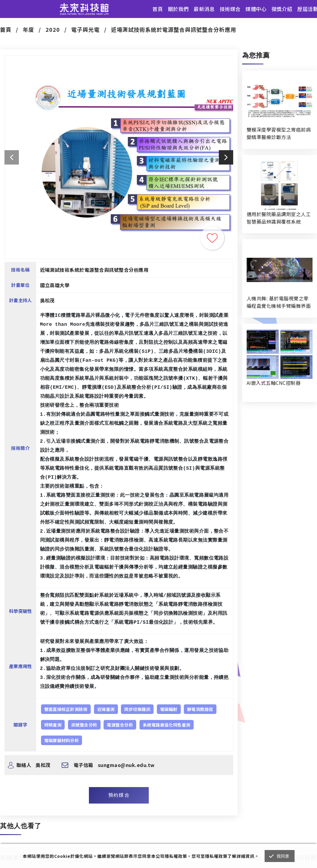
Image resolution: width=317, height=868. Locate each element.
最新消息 (204, 9)
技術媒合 (230, 9)
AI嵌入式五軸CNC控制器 (274, 383)
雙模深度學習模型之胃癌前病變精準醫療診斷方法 (279, 133)
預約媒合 (119, 795)
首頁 (158, 9)
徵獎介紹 (282, 9)
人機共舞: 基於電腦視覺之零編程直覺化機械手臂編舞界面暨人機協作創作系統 (279, 302)
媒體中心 (256, 9)
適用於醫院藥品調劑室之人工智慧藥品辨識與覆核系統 (279, 218)
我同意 (283, 856)
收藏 (212, 238)
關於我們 (178, 9)
